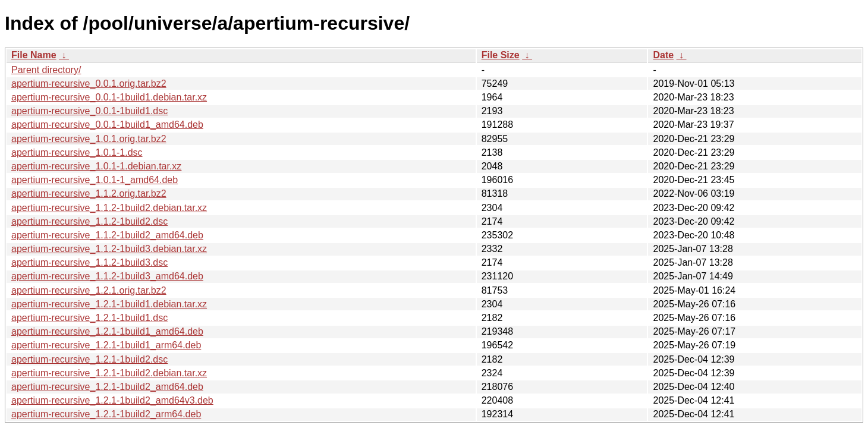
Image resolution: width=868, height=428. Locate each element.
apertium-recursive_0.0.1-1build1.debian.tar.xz (109, 97)
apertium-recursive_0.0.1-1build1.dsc (89, 111)
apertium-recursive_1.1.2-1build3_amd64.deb (107, 276)
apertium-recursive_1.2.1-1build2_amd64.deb (107, 387)
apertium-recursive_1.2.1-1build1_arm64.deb (106, 345)
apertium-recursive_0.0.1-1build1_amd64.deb (107, 125)
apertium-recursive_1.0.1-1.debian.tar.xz (96, 166)
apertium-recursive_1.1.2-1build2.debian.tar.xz (109, 208)
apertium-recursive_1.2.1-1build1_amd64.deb (107, 331)
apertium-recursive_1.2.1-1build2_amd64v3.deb (112, 400)
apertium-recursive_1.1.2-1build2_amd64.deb (107, 235)
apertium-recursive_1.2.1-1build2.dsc (89, 359)
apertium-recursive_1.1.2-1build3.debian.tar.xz (109, 249)
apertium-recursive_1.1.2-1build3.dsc (89, 262)
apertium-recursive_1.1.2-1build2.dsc (89, 221)
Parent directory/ (46, 70)
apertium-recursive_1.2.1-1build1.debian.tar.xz (109, 304)
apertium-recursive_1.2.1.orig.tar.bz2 (89, 290)
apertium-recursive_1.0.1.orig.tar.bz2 (89, 139)
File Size (501, 55)
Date (663, 55)
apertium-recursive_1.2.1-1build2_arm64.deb (106, 414)
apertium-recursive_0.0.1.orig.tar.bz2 (89, 84)
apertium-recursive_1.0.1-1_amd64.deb (95, 180)
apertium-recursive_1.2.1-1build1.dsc (89, 318)
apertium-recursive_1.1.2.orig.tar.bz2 (89, 193)
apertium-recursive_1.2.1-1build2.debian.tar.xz (109, 373)
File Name (34, 55)
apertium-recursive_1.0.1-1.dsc (77, 152)
